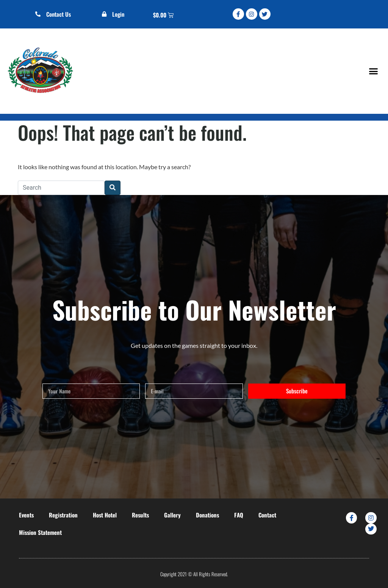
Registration (63, 515)
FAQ (239, 515)
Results (140, 515)
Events (26, 515)
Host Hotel (105, 515)
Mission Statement (40, 532)
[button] (373, 71)
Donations (207, 515)
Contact (267, 515)
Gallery (172, 515)
